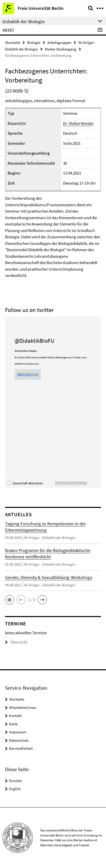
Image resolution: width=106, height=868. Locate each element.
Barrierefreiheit (21, 748)
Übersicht (16, 642)
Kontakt (15, 716)
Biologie (34, 42)
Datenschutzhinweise (71, 482)
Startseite (13, 42)
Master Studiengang (61, 49)
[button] (10, 600)
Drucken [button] (15, 781)
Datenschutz (19, 740)
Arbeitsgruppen (59, 42)
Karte (13, 724)
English (15, 789)
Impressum (18, 732)
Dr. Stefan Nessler (78, 123)
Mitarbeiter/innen (23, 707)
